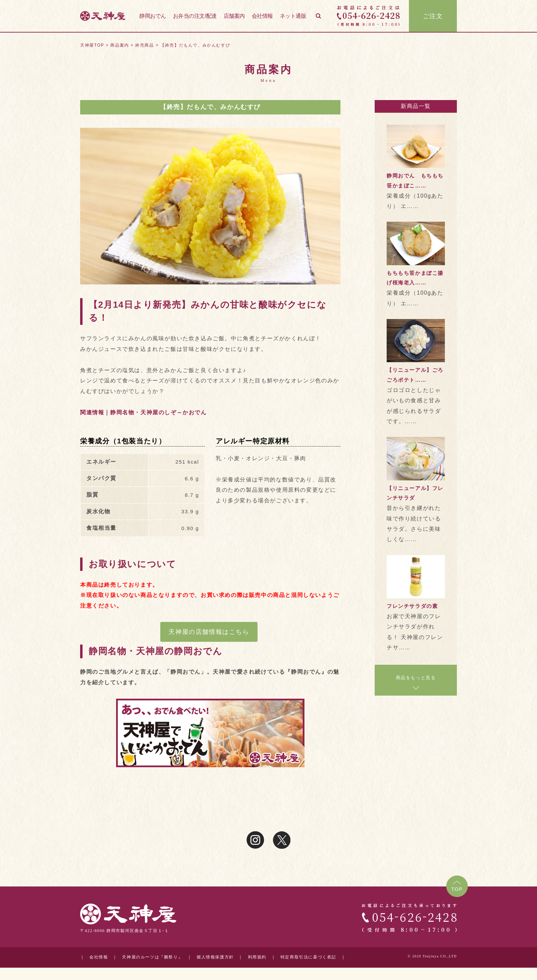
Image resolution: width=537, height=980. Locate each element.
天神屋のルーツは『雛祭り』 (152, 957)
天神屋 (104, 17)
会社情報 (262, 17)
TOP (457, 889)
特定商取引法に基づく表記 (308, 957)
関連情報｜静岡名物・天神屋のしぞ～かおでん (143, 412)
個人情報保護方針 (215, 957)
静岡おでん (153, 17)
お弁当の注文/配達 (195, 17)
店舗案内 (234, 17)
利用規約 (257, 957)
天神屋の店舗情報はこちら (209, 632)
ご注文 (433, 17)
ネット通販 (293, 17)
